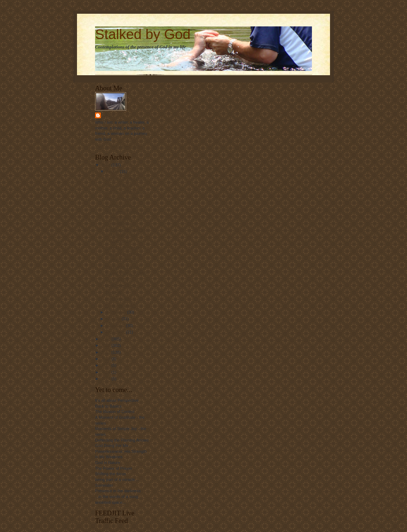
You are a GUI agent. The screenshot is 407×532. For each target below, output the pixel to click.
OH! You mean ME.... (124, 192)
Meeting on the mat (123, 267)
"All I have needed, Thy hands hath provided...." (126, 217)
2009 (106, 339)
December (116, 332)
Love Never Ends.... (123, 285)
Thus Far (113, 292)
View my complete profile (117, 146)
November (116, 325)
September (117, 312)
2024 (106, 379)
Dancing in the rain (122, 198)
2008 (106, 165)
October (114, 319)
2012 (106, 359)
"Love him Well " (120, 306)
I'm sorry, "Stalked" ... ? (126, 178)
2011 (106, 352)
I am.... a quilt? (118, 185)
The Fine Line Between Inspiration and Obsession (126, 235)
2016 (106, 372)
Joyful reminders (120, 205)
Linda (109, 115)
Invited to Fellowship (123, 247)
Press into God (119, 299)
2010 (106, 345)
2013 (106, 365)
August (113, 171)
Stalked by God (143, 34)
